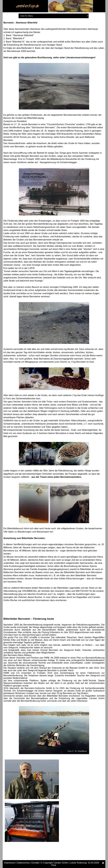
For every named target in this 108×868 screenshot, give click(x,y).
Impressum (10, 863)
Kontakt (35, 863)
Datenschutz (23, 863)
